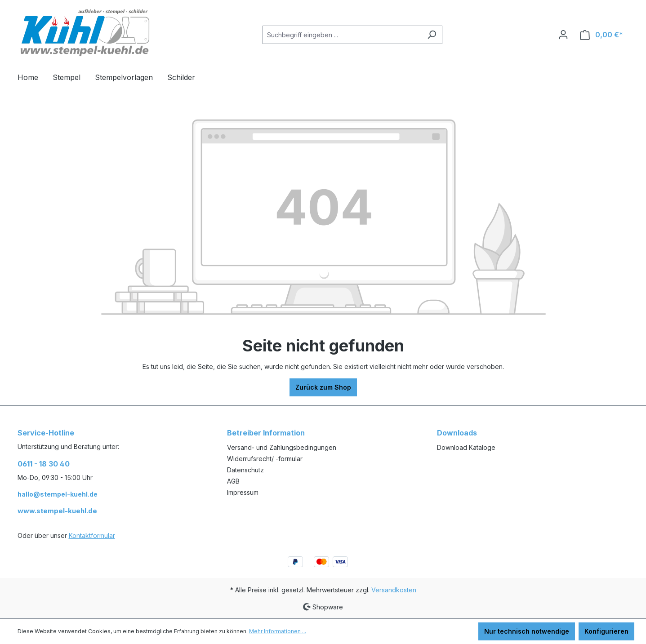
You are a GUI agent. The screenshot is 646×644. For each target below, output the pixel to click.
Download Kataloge (466, 447)
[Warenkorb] (601, 35)
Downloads (457, 433)
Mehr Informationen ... (278, 631)
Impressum (243, 492)
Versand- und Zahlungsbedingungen (282, 447)
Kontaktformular (92, 535)
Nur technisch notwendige (527, 631)
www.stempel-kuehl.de (57, 511)
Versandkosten (394, 590)
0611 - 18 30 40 (44, 464)
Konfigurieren (606, 631)
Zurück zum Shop (323, 387)
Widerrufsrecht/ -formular (265, 459)
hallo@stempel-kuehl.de (58, 494)
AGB (233, 481)
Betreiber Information (266, 433)
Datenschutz (245, 470)
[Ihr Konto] (563, 35)
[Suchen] (432, 35)
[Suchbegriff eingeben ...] (342, 35)
